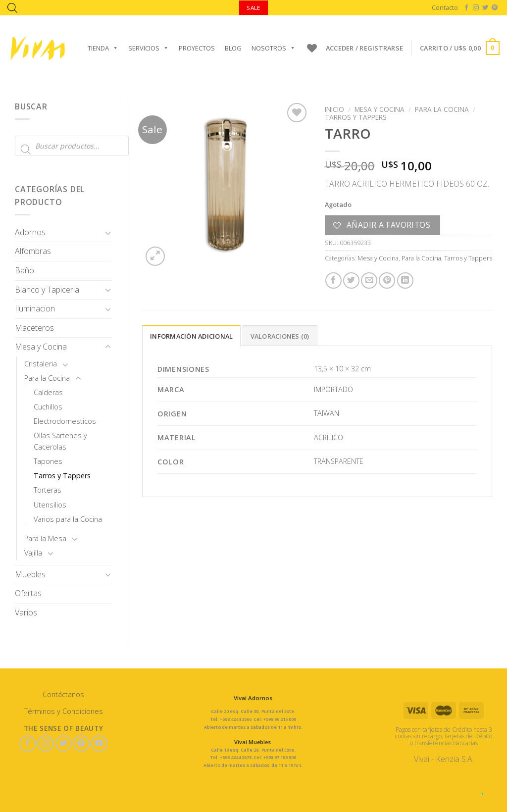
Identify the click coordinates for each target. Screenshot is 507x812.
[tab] (191, 336)
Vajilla (33, 553)
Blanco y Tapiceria (47, 290)
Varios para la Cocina (68, 519)
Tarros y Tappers (62, 476)
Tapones (48, 461)
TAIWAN (327, 413)
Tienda (103, 48)
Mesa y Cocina (41, 347)
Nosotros (274, 48)
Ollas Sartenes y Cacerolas (60, 441)
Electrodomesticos (65, 421)
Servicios (149, 48)
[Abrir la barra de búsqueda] (12, 8)
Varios (26, 612)
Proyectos (197, 48)
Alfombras (33, 251)
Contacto (445, 7)
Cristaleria (41, 364)
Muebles (30, 574)
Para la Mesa (45, 538)
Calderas (48, 392)
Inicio (334, 109)
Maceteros (34, 328)
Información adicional (191, 336)
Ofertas (28, 593)
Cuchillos (48, 407)
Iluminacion (35, 308)
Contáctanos (63, 694)
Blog (233, 48)
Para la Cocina (47, 378)
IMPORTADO (333, 389)
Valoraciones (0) (280, 336)
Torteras (48, 490)
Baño (25, 270)
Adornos (30, 232)
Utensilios (50, 505)
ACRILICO (329, 437)
